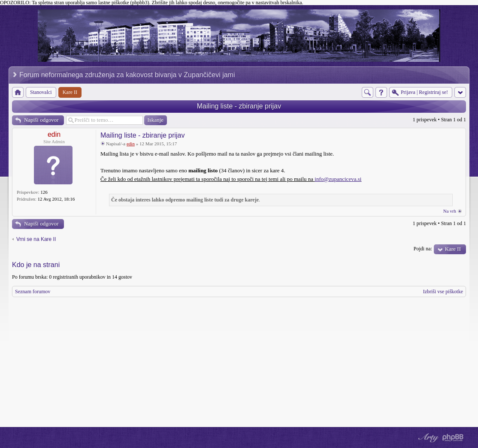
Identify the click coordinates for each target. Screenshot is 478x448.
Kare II (453, 249)
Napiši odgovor (41, 120)
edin (54, 134)
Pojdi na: (423, 249)
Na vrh (450, 211)
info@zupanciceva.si (338, 179)
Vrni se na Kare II (36, 239)
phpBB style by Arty (427, 438)
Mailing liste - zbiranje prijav (239, 106)
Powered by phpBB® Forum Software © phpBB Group (453, 438)
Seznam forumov (33, 292)
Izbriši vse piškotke (443, 292)
